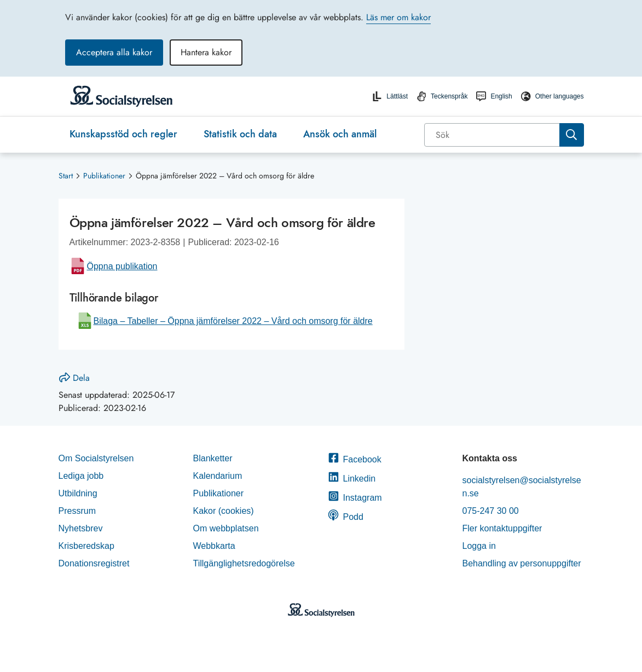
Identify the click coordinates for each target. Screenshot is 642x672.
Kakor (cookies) (224, 511)
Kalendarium (218, 476)
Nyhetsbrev (81, 528)
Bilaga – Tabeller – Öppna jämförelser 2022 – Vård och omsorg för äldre (233, 321)
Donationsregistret (94, 563)
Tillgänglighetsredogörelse (245, 563)
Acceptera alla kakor (114, 52)
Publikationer (104, 176)
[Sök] (493, 135)
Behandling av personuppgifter (522, 563)
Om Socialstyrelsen (96, 458)
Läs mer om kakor (398, 17)
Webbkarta (214, 546)
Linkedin (352, 479)
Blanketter (213, 458)
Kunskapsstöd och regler (123, 134)
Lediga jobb (81, 476)
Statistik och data (240, 134)
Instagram (355, 498)
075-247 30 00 (491, 511)
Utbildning (78, 493)
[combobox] (504, 135)
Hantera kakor (206, 52)
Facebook (355, 459)
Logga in (479, 546)
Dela (74, 378)
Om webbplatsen (226, 528)
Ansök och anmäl (340, 134)
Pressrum (77, 511)
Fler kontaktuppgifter (502, 528)
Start (66, 176)
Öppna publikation (122, 266)
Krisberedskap (86, 546)
